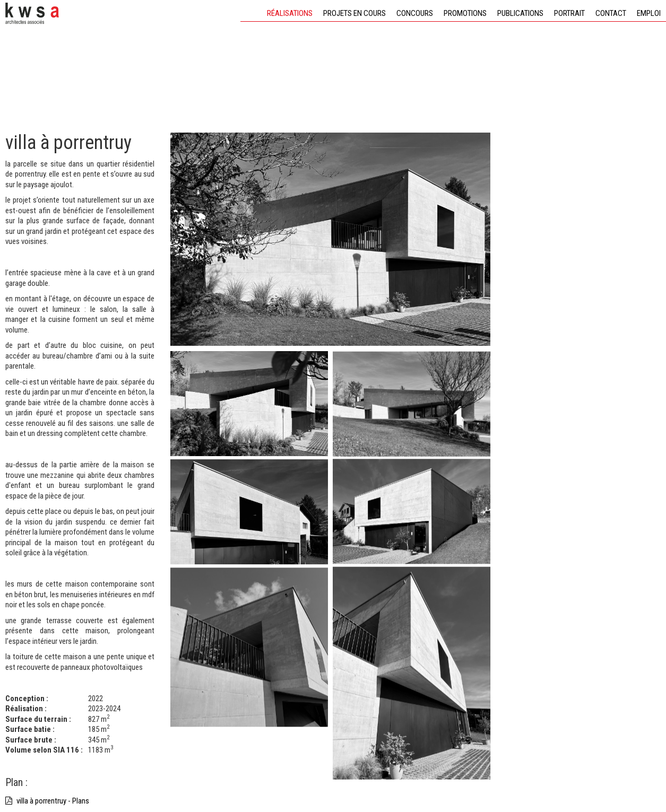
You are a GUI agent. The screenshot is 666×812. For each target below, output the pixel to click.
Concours (415, 13)
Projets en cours (354, 13)
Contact (611, 13)
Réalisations (290, 13)
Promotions (465, 13)
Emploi (649, 13)
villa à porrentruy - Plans (47, 801)
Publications (520, 13)
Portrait (569, 13)
